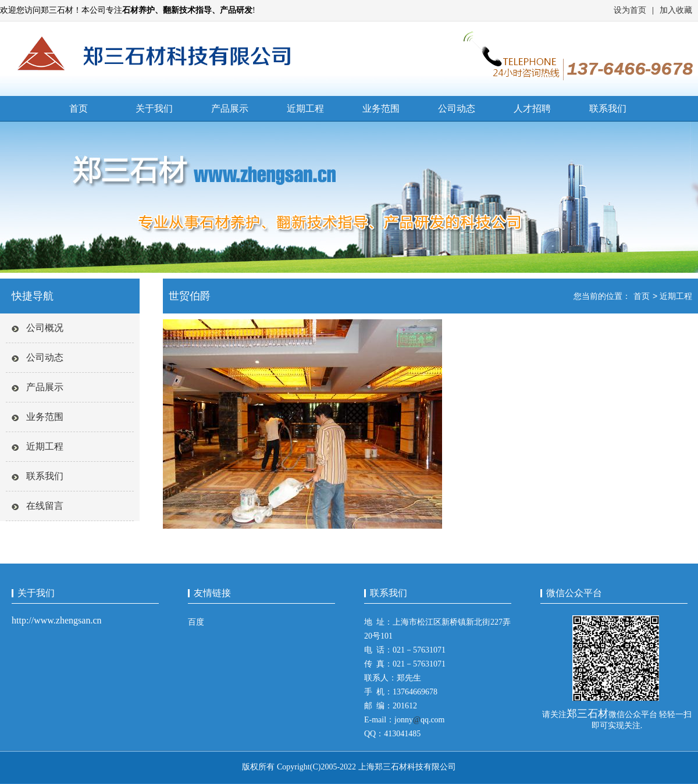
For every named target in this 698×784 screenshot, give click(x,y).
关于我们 (154, 108)
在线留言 (45, 506)
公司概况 (45, 328)
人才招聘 (532, 108)
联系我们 (608, 108)
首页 (79, 108)
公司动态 (457, 108)
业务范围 (381, 108)
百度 (196, 622)
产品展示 (230, 108)
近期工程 (305, 108)
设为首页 (630, 10)
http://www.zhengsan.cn (56, 620)
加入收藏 (676, 10)
